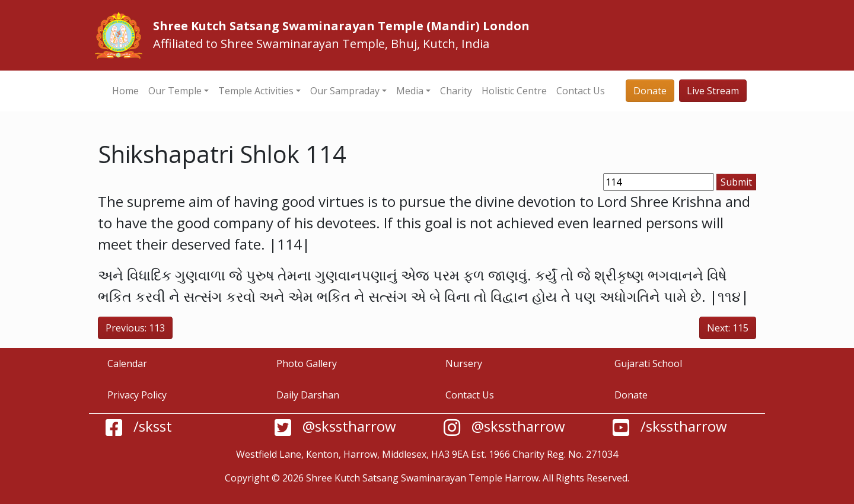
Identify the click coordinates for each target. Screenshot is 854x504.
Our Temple (175, 91)
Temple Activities (256, 91)
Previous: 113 (135, 328)
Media (410, 91)
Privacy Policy (137, 395)
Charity (456, 91)
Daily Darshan (308, 395)
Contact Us (581, 91)
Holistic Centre (514, 91)
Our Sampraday (345, 91)
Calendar (127, 363)
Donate (650, 91)
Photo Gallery (307, 363)
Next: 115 (728, 328)
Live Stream (713, 91)
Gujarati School (648, 363)
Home (125, 91)
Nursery (464, 363)
